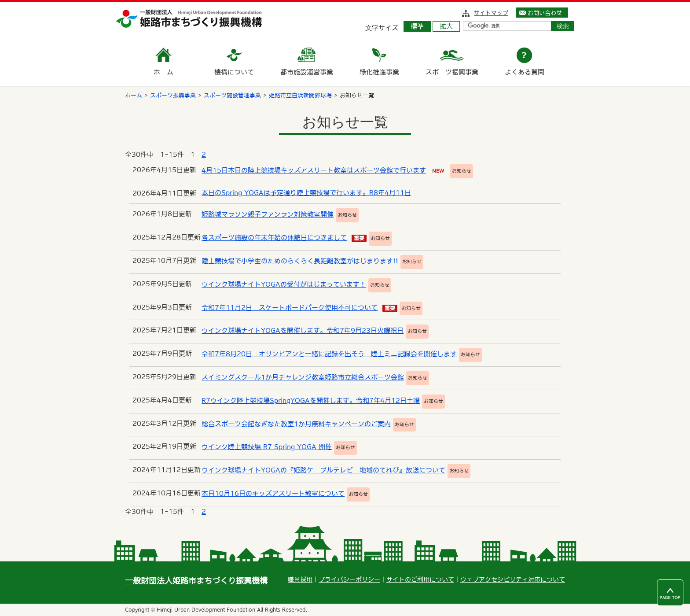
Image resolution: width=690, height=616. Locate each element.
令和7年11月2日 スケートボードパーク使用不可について (290, 308)
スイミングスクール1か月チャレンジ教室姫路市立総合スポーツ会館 (303, 377)
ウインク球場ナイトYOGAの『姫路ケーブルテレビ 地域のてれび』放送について (323, 470)
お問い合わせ (545, 13)
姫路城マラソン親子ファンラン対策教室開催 (268, 214)
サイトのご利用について (420, 579)
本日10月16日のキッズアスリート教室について (273, 493)
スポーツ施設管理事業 (232, 95)
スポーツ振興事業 (173, 95)
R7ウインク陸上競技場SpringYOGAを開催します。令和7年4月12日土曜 (311, 400)
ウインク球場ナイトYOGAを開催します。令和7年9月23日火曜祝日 (303, 330)
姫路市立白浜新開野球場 (300, 95)
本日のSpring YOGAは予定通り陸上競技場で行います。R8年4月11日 (306, 193)
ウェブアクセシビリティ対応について (513, 579)
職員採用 (300, 579)
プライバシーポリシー (349, 579)
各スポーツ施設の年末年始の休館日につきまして (274, 238)
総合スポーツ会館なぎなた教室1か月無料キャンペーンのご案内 (296, 424)
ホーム (134, 95)
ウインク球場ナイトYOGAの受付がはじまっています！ (284, 284)
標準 (417, 26)
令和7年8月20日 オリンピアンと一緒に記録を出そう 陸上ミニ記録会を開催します (329, 354)
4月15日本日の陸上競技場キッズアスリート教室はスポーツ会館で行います (314, 170)
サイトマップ (491, 13)
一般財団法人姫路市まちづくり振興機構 (196, 581)
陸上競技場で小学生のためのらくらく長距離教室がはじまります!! (300, 261)
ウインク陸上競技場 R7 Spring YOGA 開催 (267, 447)
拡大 (446, 26)
